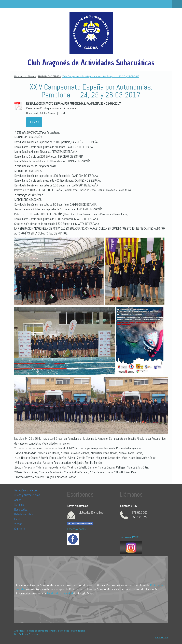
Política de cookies (60, 631)
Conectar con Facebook (80, 523)
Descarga (34, 122)
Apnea (18, 500)
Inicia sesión (162, 637)
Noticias (19, 505)
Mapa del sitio (78, 631)
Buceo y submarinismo (27, 495)
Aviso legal (20, 631)
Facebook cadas (76, 529)
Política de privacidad (60, 593)
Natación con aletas (26, 490)
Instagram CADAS (130, 537)
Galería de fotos (24, 514)
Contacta (20, 529)
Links (17, 519)
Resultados (21, 510)
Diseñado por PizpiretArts (27, 634)
